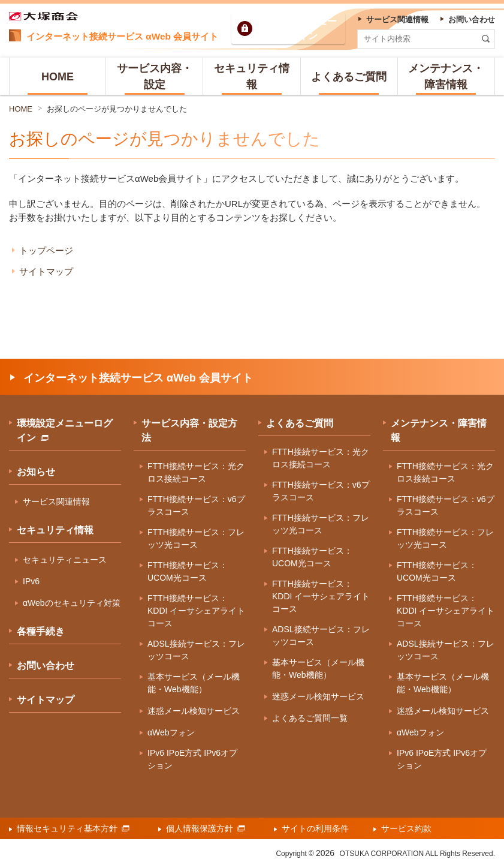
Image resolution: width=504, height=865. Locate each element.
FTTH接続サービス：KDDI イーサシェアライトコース (196, 611)
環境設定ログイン (298, 28)
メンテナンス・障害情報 (439, 430)
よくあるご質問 (300, 423)
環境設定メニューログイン (65, 430)
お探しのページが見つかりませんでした (117, 109)
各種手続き (41, 631)
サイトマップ (46, 271)
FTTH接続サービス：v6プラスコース (196, 505)
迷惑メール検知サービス (194, 711)
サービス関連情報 (56, 501)
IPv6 (31, 581)
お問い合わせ (46, 666)
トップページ (46, 250)
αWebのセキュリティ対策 (72, 603)
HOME (21, 109)
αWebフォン (171, 732)
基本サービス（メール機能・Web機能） (194, 683)
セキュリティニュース (65, 560)
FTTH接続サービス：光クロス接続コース (196, 472)
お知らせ (36, 472)
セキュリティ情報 (55, 530)
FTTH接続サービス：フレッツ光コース (196, 538)
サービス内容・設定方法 (189, 430)
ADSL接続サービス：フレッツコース (196, 650)
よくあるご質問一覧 (310, 718)
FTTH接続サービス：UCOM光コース (188, 571)
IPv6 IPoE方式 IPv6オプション (192, 759)
